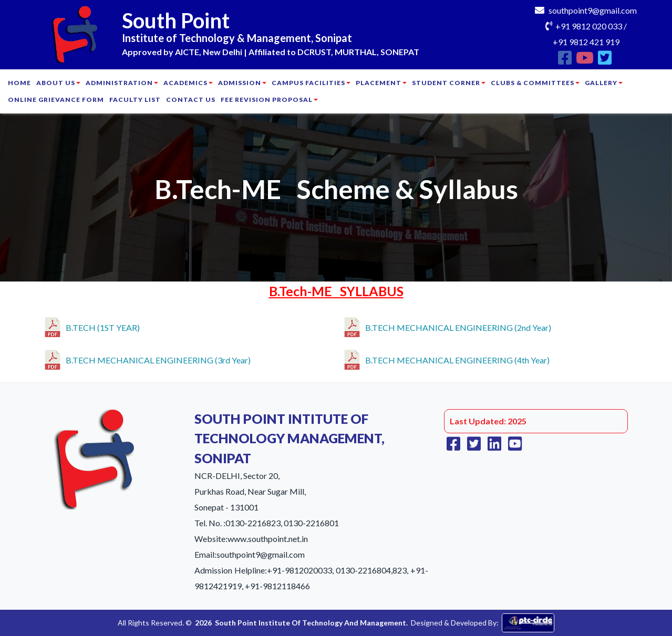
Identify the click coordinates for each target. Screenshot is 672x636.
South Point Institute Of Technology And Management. (311, 623)
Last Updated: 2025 (488, 421)
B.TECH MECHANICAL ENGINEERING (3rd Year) (148, 358)
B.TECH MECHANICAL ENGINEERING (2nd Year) (448, 326)
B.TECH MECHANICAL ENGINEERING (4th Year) (447, 358)
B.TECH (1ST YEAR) (92, 326)
